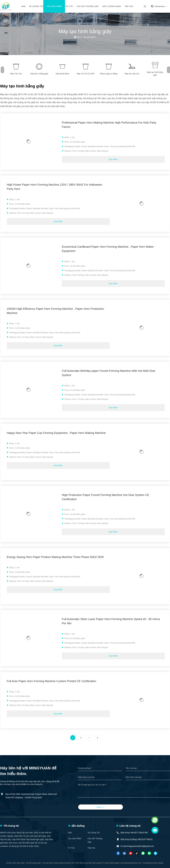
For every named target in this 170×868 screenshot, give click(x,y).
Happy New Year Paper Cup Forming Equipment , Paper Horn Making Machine (56, 433)
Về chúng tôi (36, 6)
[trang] (89, 738)
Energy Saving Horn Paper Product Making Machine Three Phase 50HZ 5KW (55, 557)
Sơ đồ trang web (33, 863)
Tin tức (69, 6)
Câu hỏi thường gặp (88, 6)
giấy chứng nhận (112, 6)
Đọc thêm (113, 159)
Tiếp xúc (129, 6)
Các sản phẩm (54, 6)
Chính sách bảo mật (15, 863)
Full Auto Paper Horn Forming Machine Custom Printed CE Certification (52, 681)
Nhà (23, 6)
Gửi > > (101, 807)
